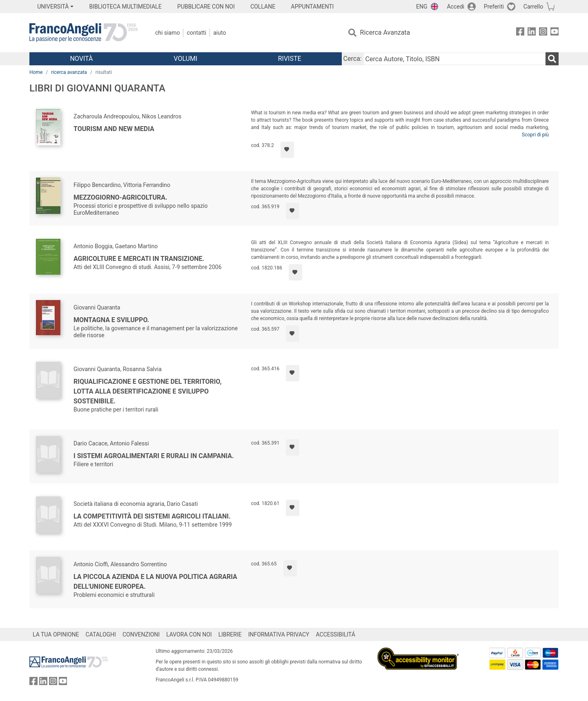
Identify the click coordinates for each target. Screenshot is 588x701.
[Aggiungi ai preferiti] (287, 150)
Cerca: (353, 59)
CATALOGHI (101, 634)
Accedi (455, 7)
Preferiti (494, 7)
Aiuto (219, 33)
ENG (422, 7)
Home (36, 72)
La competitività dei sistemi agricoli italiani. (152, 516)
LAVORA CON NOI (189, 634)
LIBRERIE (230, 634)
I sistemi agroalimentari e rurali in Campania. (154, 456)
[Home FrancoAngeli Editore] (84, 33)
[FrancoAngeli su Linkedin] (532, 33)
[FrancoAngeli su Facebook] (520, 33)
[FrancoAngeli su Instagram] (543, 33)
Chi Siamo (167, 33)
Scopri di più (535, 135)
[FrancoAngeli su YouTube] (555, 33)
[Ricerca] (552, 59)
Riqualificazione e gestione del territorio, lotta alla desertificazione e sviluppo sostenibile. (148, 391)
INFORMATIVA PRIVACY (279, 634)
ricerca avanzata (69, 72)
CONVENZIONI (141, 634)
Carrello (533, 7)
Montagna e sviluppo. (111, 320)
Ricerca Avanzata (385, 32)
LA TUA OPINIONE (56, 634)
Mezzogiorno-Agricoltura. (120, 197)
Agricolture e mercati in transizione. (139, 259)
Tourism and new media (114, 129)
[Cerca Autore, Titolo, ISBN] (454, 59)
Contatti (196, 33)
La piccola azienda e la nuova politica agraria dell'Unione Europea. (155, 582)
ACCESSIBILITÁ (336, 634)
